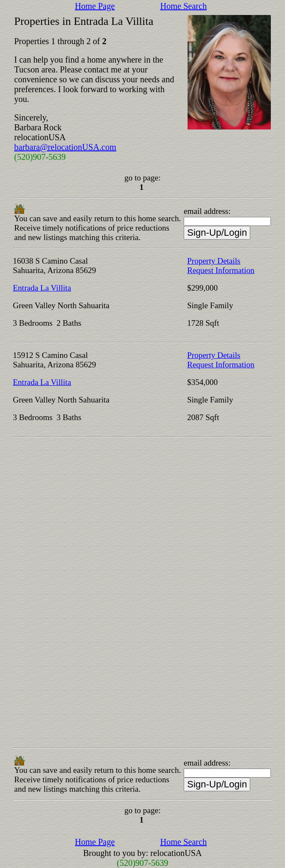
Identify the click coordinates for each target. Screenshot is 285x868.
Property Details (214, 261)
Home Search (183, 6)
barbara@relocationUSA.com (65, 147)
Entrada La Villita (42, 288)
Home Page (95, 6)
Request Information (221, 270)
